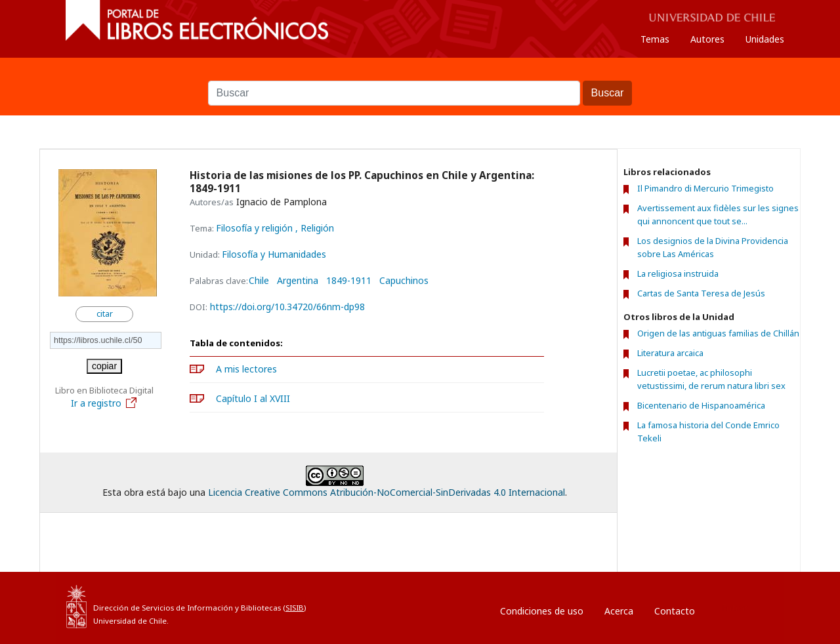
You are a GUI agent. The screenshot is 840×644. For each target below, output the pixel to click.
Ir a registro (104, 403)
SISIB (295, 608)
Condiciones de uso (542, 611)
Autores (707, 39)
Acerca (619, 611)
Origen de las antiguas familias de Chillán (718, 333)
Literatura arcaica (670, 353)
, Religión (315, 228)
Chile (259, 281)
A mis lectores (246, 369)
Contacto (675, 611)
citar (105, 314)
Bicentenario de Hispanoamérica (701, 405)
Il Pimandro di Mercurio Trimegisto (705, 188)
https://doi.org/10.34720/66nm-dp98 (287, 307)
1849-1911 (349, 281)
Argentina (298, 281)
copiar (104, 366)
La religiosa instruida (678, 273)
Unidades (765, 39)
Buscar (420, 74)
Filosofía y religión (256, 228)
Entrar (734, 608)
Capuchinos (404, 281)
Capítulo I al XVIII (253, 398)
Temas (655, 39)
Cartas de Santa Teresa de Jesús (701, 293)
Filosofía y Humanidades (274, 254)
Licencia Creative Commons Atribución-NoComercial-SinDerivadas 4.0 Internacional (387, 492)
